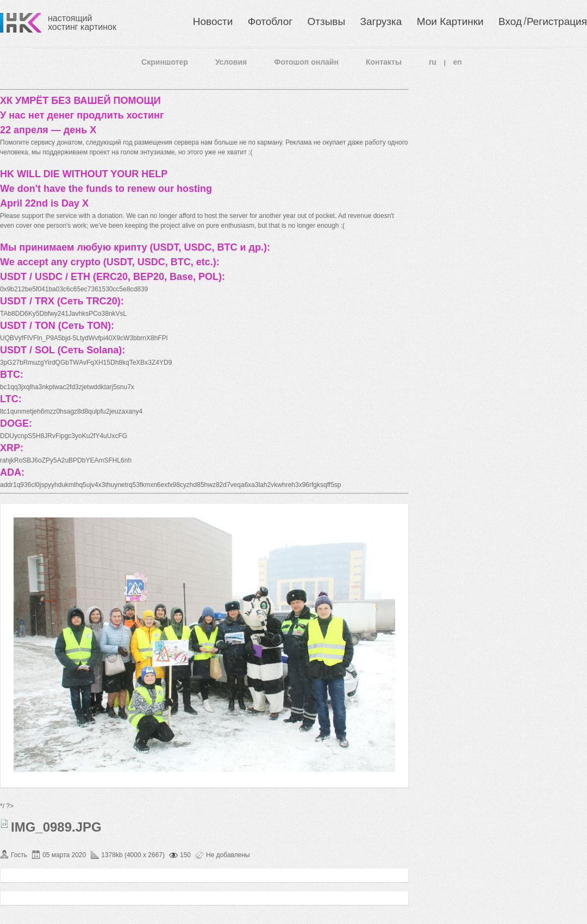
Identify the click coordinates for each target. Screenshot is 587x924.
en (458, 62)
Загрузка (381, 21)
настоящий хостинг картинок (82, 23)
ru (433, 62)
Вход (510, 21)
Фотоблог (270, 21)
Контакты (384, 62)
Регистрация (557, 21)
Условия (231, 62)
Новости (213, 21)
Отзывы (327, 21)
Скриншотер (165, 62)
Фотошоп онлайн (306, 62)
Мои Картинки (450, 21)
